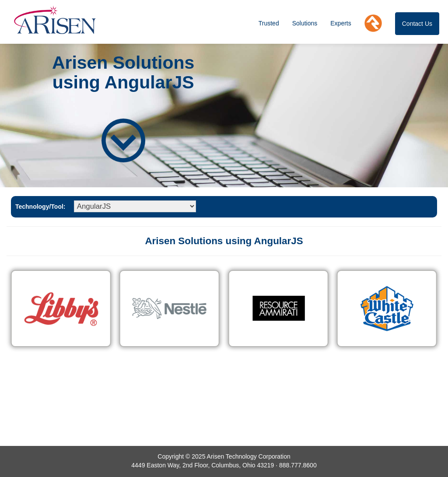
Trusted (269, 23)
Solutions (305, 23)
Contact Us (417, 24)
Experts (341, 23)
